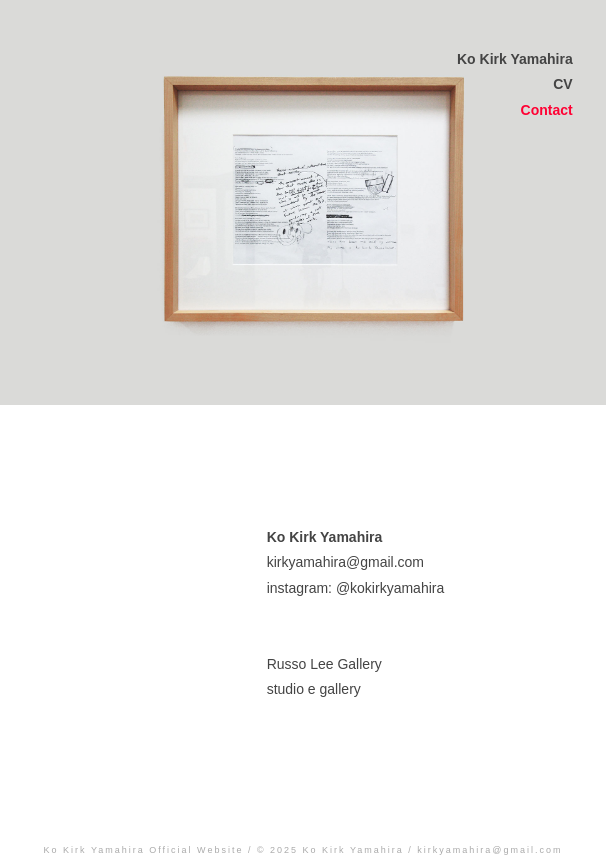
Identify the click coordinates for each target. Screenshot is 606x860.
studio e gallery (314, 689)
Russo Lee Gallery (324, 664)
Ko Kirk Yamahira (515, 59)
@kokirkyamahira (390, 588)
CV (562, 84)
